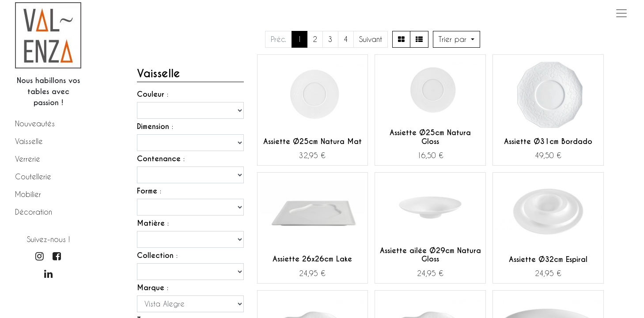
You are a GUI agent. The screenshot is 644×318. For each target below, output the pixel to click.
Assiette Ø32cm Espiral (548, 259)
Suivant (371, 39)
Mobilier (28, 194)
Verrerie (28, 159)
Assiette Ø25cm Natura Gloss (430, 137)
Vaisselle (29, 141)
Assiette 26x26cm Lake (312, 259)
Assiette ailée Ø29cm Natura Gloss (430, 255)
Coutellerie (33, 176)
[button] (456, 39)
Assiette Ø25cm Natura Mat (313, 142)
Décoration (34, 212)
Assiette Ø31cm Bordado (548, 142)
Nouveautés (35, 123)
